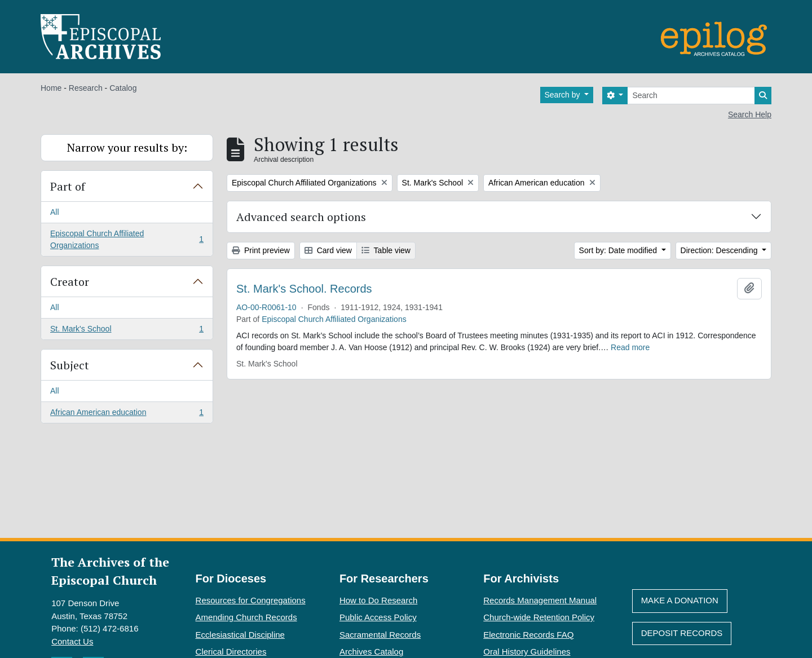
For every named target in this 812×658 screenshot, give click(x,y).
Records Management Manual (540, 600)
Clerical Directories (231, 652)
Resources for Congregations (251, 600)
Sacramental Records (380, 635)
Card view (328, 250)
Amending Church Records (246, 617)
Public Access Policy (378, 617)
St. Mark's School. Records (304, 289)
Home (51, 88)
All (55, 212)
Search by (564, 95)
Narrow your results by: (127, 147)
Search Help (750, 114)
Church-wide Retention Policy (539, 617)
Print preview (261, 250)
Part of (68, 186)
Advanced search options (301, 217)
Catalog (123, 88)
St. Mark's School (127, 331)
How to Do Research (378, 600)
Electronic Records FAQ (528, 635)
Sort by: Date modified (619, 250)
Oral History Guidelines (527, 652)
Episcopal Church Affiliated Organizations (127, 239)
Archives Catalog (371, 652)
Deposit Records (682, 633)
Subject (70, 365)
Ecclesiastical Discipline (240, 635)
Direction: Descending (720, 250)
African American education (127, 414)
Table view (386, 250)
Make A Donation (680, 600)
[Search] (691, 96)
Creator (70, 282)
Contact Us (72, 641)
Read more (630, 347)
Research (86, 88)
